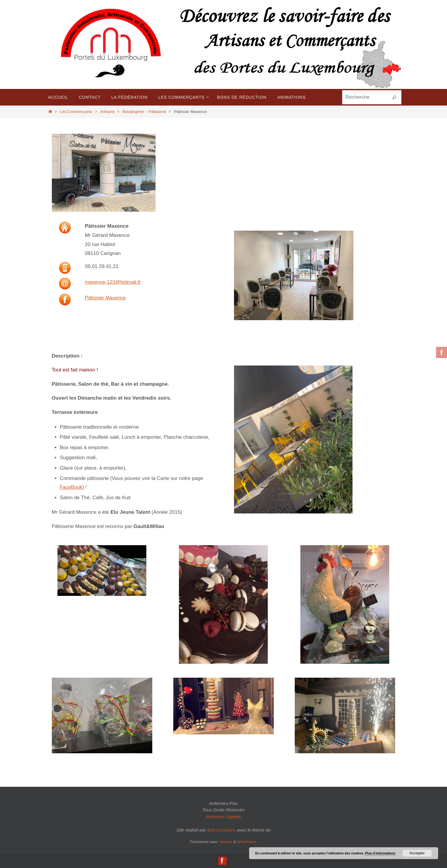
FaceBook (71, 487)
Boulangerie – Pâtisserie (144, 112)
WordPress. (247, 842)
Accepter (417, 853)
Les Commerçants (76, 112)
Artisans (107, 112)
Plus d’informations (380, 853)
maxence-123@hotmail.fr (113, 282)
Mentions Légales (224, 817)
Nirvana (226, 842)
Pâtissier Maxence (106, 298)
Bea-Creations (221, 830)
